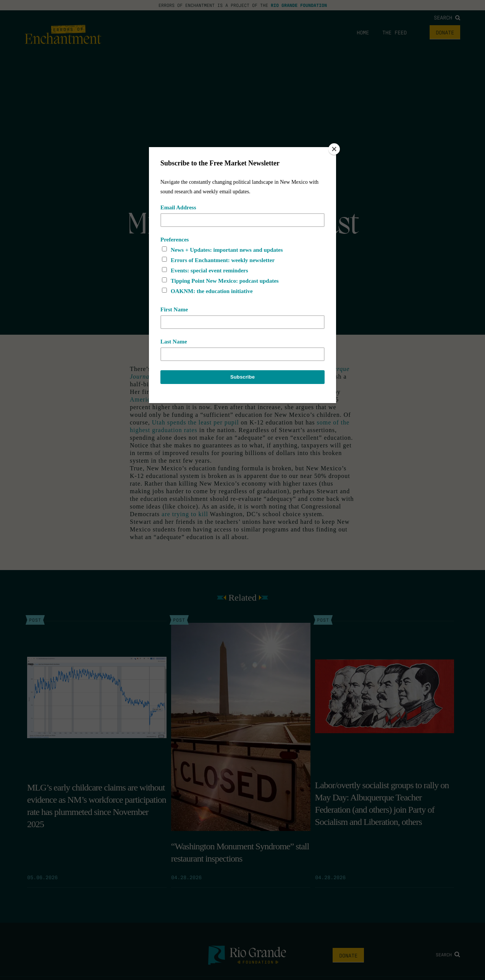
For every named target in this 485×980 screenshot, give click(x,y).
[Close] (334, 149)
